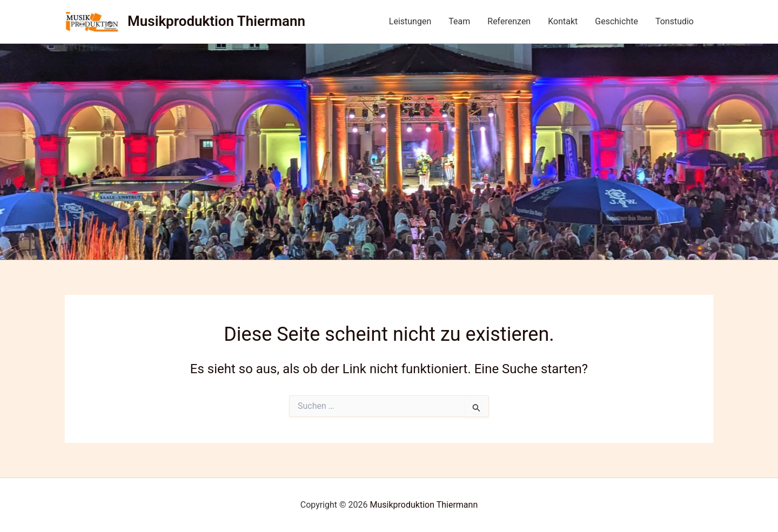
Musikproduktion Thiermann (216, 21)
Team (459, 21)
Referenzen (509, 21)
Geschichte (616, 21)
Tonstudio (675, 21)
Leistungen (410, 21)
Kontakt (563, 21)
